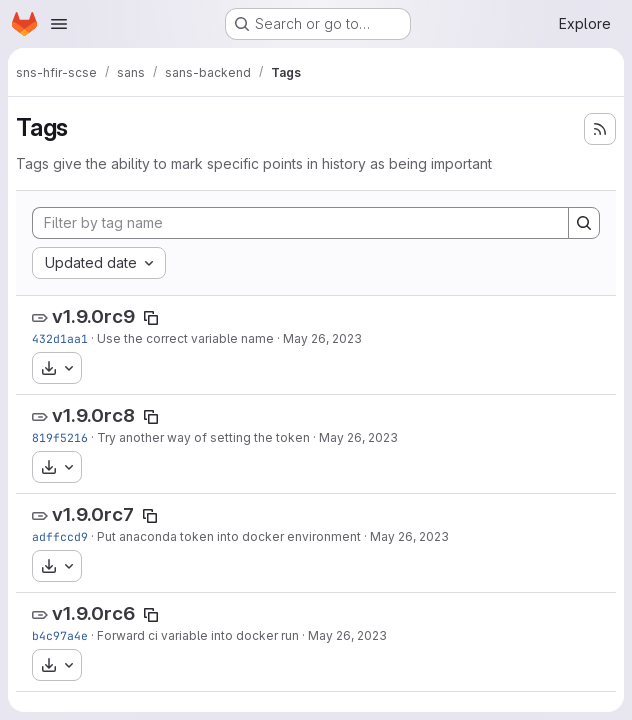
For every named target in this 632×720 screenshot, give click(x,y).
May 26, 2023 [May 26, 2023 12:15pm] (347, 635)
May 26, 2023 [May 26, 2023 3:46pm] (322, 338)
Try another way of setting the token (203, 437)
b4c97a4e (60, 635)
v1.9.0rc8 (93, 415)
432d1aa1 (60, 338)
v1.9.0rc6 (93, 613)
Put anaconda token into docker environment (229, 536)
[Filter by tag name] (300, 223)
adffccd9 (60, 536)
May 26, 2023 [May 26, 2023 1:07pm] (409, 536)
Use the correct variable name (185, 338)
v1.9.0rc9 (93, 316)
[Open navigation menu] (59, 24)
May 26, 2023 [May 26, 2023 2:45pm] (358, 437)
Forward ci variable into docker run (198, 635)
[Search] (584, 223)
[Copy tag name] (151, 318)
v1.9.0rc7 (93, 514)
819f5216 (60, 437)
